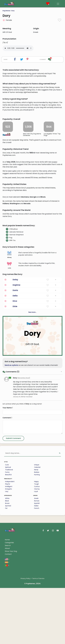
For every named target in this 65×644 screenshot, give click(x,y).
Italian (36, 599)
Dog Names (6, 11)
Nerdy (36, 563)
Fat (6, 602)
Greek (36, 592)
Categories (9, 636)
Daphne (16, 378)
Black (7, 594)
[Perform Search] (60, 547)
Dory (13, 11)
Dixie (15, 400)
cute (9, 359)
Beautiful (8, 568)
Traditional (9, 563)
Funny (7, 565)
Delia (15, 389)
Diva (15, 394)
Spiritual (8, 561)
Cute (7, 558)
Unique (37, 558)
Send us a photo (12, 459)
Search (8, 639)
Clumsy (37, 582)
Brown (7, 597)
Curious (37, 580)
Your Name (8, 501)
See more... (33, 406)
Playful (8, 577)
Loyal (36, 585)
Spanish (37, 597)
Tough (36, 577)
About (7, 642)
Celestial (37, 561)
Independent (10, 575)
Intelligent (9, 580)
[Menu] (58, 4)
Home (7, 633)
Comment (7, 511)
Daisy (15, 373)
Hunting (37, 568)
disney (9, 348)
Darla (15, 384)
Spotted (8, 599)
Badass (37, 565)
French (37, 602)
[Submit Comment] (13, 532)
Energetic (9, 582)
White (7, 592)
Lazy (7, 585)
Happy (36, 575)
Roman (37, 594)
